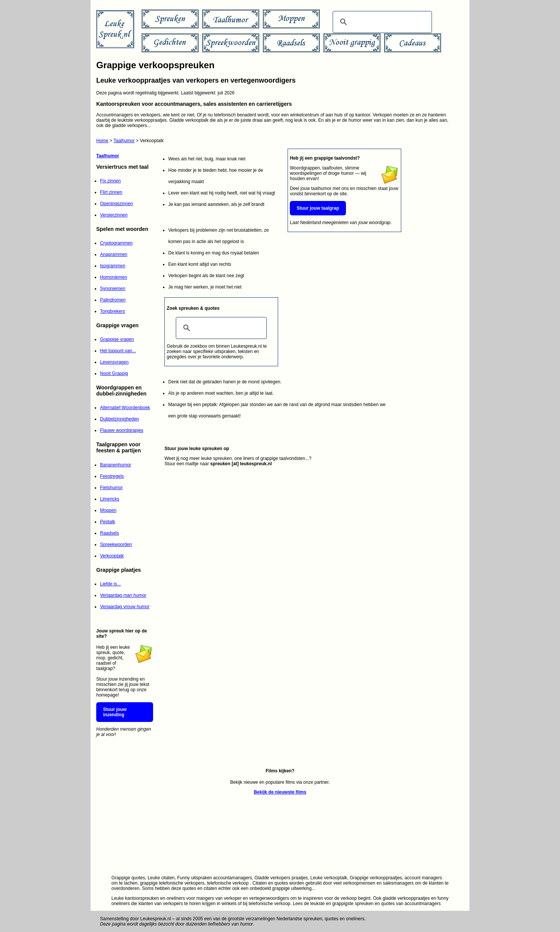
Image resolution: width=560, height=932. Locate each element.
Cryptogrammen (116, 243)
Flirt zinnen (111, 192)
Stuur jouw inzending (115, 712)
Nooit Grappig (114, 373)
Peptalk (108, 522)
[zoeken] (381, 22)
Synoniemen (113, 289)
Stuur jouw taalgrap (318, 208)
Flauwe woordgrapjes (122, 430)
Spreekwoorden (116, 544)
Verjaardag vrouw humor (125, 607)
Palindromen (113, 300)
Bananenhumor (116, 465)
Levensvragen (114, 362)
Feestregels (112, 476)
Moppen (108, 510)
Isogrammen (113, 266)
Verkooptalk (112, 556)
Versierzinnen (114, 215)
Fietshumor (111, 488)
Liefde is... (110, 584)
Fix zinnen (110, 181)
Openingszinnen (117, 204)
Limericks (110, 499)
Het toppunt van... (118, 351)
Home (102, 141)
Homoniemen (113, 277)
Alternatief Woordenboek (125, 408)
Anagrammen (114, 254)
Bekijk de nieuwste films (280, 792)
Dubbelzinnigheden (120, 419)
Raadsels (109, 533)
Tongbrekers (113, 311)
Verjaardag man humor (123, 595)
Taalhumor (124, 141)
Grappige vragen (117, 339)
